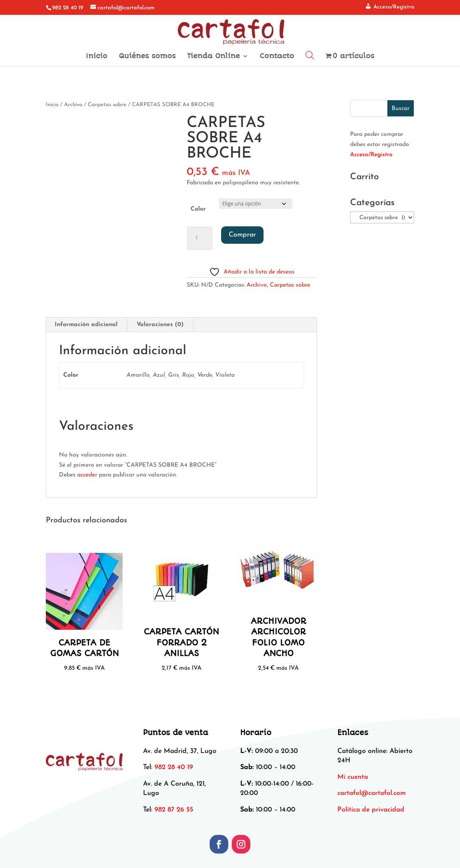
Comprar (242, 235)
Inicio (97, 56)
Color (198, 209)
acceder (87, 475)
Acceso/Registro (371, 155)
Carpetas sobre (107, 105)
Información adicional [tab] (86, 325)
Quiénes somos (147, 56)
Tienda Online (213, 56)
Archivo (73, 105)
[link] (372, 793)
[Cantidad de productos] (199, 238)
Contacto (277, 56)
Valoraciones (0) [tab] (160, 325)
